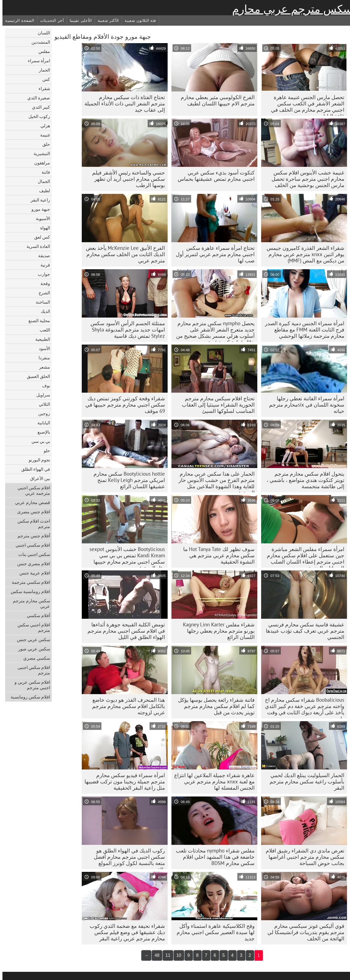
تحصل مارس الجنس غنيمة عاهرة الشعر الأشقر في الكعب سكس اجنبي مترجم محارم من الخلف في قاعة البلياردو (305, 105)
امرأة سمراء (37, 61)
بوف (44, 386)
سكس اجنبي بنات (32, 554)
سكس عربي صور (32, 649)
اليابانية (41, 423)
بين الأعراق (38, 478)
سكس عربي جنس (31, 639)
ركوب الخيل (37, 116)
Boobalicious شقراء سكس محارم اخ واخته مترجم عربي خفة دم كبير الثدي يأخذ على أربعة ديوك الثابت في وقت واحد (302, 707)
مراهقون (40, 163)
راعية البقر (38, 200)
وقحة (43, 283)
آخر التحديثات (50, 20)
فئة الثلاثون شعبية (138, 20)
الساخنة (40, 302)
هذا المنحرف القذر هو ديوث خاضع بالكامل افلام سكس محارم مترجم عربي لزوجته (126, 706)
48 (154, 955)
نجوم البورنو (37, 460)
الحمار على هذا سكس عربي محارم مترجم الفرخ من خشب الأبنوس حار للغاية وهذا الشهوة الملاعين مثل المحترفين (214, 481)
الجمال (41, 181)
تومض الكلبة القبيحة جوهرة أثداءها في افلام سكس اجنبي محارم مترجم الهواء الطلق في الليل (124, 631)
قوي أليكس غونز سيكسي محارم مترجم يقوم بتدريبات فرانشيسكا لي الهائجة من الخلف (303, 932)
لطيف (42, 191)
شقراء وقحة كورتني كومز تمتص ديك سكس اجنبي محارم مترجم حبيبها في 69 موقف (123, 405)
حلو (44, 451)
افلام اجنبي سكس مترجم (31, 627)
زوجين (42, 413)
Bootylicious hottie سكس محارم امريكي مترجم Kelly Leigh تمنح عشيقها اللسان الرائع (127, 480)
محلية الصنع (37, 321)
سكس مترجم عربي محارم (290, 9)
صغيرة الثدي (36, 98)
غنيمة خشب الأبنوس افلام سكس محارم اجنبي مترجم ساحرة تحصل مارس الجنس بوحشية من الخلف (305, 179)
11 (165, 955)
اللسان (41, 33)
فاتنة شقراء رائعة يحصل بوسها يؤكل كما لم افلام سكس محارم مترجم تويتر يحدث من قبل (214, 706)
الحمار (42, 70)
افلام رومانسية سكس (28, 591)
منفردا (42, 358)
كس (44, 79)
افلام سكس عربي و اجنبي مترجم (30, 685)
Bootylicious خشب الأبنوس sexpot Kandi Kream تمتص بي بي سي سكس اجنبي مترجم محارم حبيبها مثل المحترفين (125, 557)
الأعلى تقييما (78, 20)
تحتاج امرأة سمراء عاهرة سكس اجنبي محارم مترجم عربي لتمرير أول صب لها (213, 254)
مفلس (42, 51)
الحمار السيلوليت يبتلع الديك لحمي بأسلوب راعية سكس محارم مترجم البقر (304, 781)
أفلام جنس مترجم (31, 536)
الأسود (42, 348)
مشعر (42, 367)
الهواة (43, 228)
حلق (44, 144)
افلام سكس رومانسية (28, 697)
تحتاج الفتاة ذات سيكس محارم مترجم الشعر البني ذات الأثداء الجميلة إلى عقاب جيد (122, 103)
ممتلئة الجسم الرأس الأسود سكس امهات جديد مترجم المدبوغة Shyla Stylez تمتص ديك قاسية (125, 330)
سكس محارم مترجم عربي (29, 603)
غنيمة (43, 135)
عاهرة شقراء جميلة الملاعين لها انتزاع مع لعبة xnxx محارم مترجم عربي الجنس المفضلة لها (212, 781)
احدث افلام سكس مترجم (31, 524)
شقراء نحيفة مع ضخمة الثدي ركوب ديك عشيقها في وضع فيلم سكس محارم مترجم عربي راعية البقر (125, 932)
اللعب (42, 330)
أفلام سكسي (36, 615)
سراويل (41, 395)
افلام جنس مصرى (31, 512)
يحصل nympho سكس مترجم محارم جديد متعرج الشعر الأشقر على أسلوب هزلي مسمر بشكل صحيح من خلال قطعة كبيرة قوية (213, 331)
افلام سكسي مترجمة (28, 582)
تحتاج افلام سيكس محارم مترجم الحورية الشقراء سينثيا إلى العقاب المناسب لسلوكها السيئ (216, 405)
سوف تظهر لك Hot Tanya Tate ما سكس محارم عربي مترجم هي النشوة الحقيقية (216, 555)
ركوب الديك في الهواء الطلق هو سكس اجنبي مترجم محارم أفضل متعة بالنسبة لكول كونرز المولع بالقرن (127, 858)
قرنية (43, 265)
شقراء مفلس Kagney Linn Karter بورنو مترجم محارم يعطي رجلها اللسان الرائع (216, 631)
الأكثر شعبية (106, 20)
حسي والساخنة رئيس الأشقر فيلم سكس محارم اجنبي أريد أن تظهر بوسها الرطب (126, 179)
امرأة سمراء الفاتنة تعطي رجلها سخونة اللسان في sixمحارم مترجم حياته (304, 405)
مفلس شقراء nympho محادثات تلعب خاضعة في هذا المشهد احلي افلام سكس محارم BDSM (213, 857)
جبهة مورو (38, 209)
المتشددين (38, 42)
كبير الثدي (39, 107)
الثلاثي (42, 404)
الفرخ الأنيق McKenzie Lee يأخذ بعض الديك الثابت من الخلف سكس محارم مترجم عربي (123, 254)
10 (176, 955)
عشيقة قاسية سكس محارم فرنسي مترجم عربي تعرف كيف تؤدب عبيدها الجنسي (303, 631)
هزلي (43, 126)
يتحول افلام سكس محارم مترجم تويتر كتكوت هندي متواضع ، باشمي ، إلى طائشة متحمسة (303, 480)
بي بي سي (38, 441)
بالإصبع (41, 432)
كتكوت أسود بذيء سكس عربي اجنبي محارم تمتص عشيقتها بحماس (214, 176)
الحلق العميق (36, 376)
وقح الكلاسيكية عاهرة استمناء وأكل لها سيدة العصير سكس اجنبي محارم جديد (213, 932)
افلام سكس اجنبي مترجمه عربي (31, 490)
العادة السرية (36, 246)
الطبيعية (40, 339)
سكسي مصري (34, 658)
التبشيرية (39, 153)
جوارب (41, 274)
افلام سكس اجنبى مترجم (31, 670)
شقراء (42, 88)
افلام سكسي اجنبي (30, 545)
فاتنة (43, 172)
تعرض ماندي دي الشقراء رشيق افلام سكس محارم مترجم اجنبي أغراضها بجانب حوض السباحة (303, 857)
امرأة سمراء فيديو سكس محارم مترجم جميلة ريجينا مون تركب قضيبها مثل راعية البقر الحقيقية (122, 781)
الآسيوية (40, 218)
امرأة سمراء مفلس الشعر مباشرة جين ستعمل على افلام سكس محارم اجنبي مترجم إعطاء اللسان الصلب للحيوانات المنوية (303, 557)
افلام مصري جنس (31, 564)
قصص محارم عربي (30, 502)
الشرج (42, 293)
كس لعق (40, 237)
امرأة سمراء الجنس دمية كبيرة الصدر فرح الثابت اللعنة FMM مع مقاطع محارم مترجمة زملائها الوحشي (302, 330)
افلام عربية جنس (32, 573)
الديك (43, 311)
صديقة (42, 256)
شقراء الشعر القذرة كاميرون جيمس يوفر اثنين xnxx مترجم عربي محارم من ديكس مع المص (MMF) (303, 254)
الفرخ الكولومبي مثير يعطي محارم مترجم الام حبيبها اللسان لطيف (215, 100)
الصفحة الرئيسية (17, 20)
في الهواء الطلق (33, 469)
